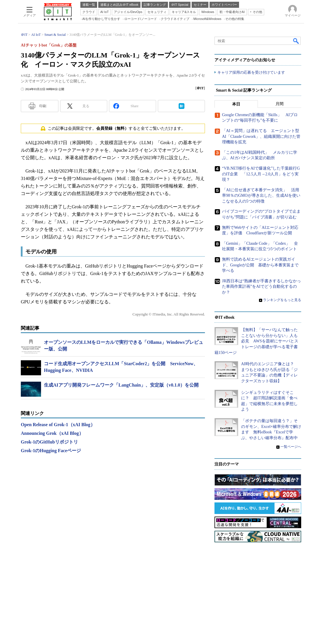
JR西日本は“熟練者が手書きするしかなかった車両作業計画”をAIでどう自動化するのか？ (261, 287)
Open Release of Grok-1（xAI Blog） (58, 425)
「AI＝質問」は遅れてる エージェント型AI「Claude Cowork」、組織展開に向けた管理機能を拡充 (261, 136)
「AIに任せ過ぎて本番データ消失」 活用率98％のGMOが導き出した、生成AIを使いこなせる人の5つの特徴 (261, 196)
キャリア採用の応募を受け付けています (251, 72)
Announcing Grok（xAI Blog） (52, 433)
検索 (296, 41)
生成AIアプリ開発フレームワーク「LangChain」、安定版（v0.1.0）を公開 (121, 385)
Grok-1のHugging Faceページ (51, 451)
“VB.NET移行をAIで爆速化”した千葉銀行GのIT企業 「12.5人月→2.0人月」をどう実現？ (261, 174)
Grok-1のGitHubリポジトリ (49, 442)
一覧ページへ (291, 447)
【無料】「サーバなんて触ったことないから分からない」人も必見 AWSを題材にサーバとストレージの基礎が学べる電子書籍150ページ (256, 341)
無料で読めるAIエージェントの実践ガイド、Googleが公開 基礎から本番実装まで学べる (260, 265)
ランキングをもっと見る (282, 300)
